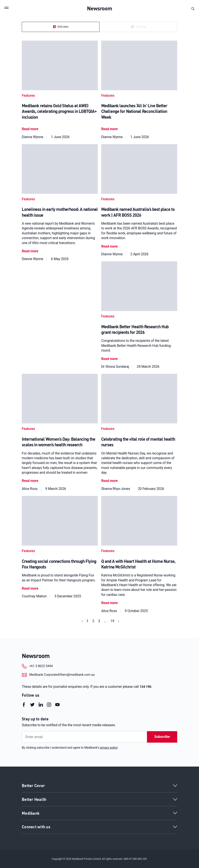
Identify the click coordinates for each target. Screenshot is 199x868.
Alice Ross (30, 488)
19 (112, 620)
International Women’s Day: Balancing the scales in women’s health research (58, 441)
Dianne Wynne (32, 137)
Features (28, 95)
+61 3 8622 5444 (45, 666)
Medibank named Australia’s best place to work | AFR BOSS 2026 (138, 212)
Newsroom (36, 655)
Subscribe (162, 736)
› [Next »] (119, 620)
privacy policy (109, 747)
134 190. (146, 686)
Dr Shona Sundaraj (115, 366)
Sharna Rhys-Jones (116, 488)
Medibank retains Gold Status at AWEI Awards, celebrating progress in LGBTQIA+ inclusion (59, 111)
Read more (30, 129)
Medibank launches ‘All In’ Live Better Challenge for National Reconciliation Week (134, 111)
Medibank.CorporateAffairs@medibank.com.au (68, 674)
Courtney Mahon (34, 595)
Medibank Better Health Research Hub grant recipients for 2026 (135, 329)
